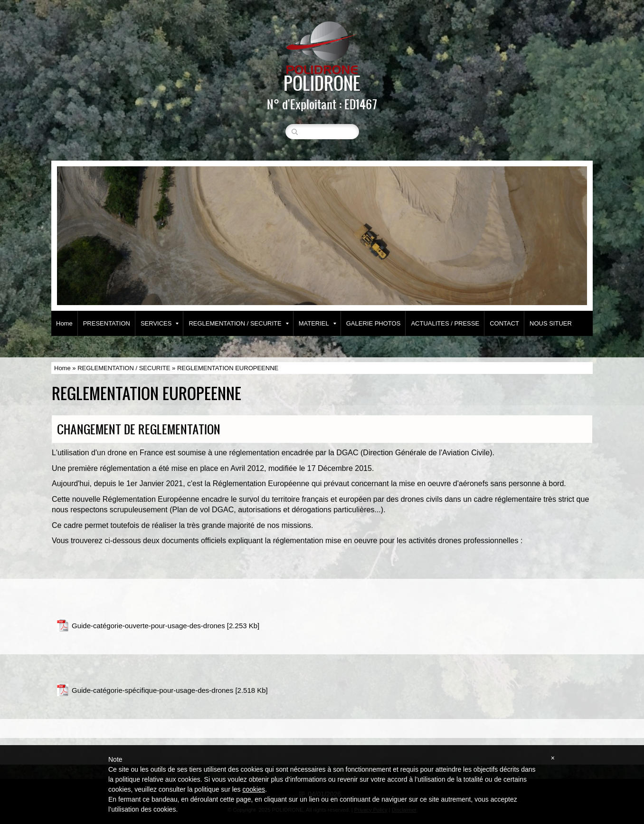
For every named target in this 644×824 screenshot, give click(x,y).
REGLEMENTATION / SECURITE (238, 323)
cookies (253, 789)
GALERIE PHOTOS (374, 323)
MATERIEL (317, 323)
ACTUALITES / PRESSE (445, 323)
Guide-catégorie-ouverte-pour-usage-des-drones (148, 626)
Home (64, 323)
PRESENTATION (107, 323)
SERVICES (160, 323)
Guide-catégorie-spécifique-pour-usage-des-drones (152, 690)
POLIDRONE (322, 83)
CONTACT (504, 323)
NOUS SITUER (551, 323)
